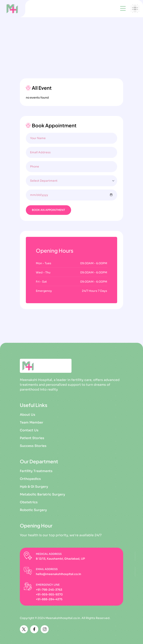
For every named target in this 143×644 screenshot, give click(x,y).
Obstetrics (29, 502)
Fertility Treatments (36, 471)
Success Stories (33, 446)
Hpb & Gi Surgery (34, 487)
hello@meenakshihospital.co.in (58, 574)
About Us (28, 415)
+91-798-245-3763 (49, 590)
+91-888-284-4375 (49, 599)
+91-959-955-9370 (49, 594)
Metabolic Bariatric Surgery (42, 494)
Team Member (32, 422)
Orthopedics (30, 479)
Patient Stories (32, 438)
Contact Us (29, 430)
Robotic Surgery (33, 510)
